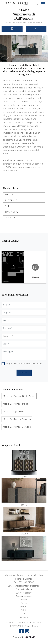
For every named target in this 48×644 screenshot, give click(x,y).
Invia (24, 373)
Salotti (24, 610)
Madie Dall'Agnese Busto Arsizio (19, 396)
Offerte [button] (10, 218)
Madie (30, 22)
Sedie (24, 600)
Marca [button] (9, 195)
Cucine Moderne (24, 589)
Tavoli (24, 603)
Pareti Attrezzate (24, 596)
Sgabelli (24, 607)
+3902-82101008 (26, 582)
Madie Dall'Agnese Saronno (17, 419)
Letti (24, 614)
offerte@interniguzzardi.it (27, 586)
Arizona (24, 534)
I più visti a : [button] (12, 212)
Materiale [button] (11, 200)
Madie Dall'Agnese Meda (15, 404)
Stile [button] (8, 206)
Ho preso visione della (24, 364)
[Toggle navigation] (43, 3)
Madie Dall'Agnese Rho (15, 412)
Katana (24, 563)
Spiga (24, 476)
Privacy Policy (35, 364)
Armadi (24, 617)
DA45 (24, 505)
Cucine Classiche (24, 593)
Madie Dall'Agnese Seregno (17, 427)
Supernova (37, 22)
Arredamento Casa (19, 22)
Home (9, 22)
